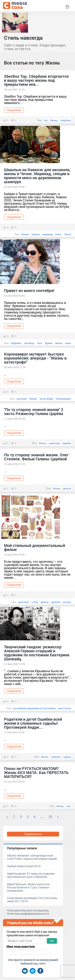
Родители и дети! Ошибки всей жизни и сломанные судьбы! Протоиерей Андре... (33, 723)
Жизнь (54, 120)
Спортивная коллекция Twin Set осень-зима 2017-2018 (32, 900)
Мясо (58, 234)
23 (50, 817)
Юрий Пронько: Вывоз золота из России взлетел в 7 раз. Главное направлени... (28, 887)
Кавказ (36, 234)
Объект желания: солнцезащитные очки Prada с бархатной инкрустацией (32, 857)
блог (40, 343)
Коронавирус (63, 399)
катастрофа (46, 399)
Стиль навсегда (23, 38)
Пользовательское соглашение (27, 910)
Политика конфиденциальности (28, 914)
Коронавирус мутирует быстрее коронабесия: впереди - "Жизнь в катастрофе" (35, 358)
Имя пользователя (21, 947)
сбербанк (66, 120)
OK (52, 941)
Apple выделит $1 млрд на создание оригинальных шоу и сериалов (31, 875)
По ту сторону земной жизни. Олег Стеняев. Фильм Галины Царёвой (36, 457)
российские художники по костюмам (34, 708)
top (46, 120)
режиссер (54, 443)
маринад (47, 234)
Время (49, 343)
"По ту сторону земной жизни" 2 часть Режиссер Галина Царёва (34, 411)
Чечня (67, 234)
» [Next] (58, 817)
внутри (67, 602)
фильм (67, 488)
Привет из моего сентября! (29, 290)
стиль (35, 602)
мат (69, 806)
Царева (67, 443)
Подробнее (14, 110)
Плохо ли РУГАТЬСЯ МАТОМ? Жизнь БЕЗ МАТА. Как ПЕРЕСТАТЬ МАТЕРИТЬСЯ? (36, 772)
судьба (67, 757)
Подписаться (33, 834)
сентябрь (29, 343)
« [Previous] (7, 817)
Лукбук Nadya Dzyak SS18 (24, 866)
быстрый (22, 399)
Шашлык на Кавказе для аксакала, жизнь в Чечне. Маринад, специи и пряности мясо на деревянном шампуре (37, 176)
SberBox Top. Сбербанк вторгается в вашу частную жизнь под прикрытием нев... (36, 80)
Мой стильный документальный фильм (34, 547)
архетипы (23, 602)
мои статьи (64, 708)
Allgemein (16, 343)
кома (68, 343)
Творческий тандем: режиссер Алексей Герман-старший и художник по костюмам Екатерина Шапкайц (37, 653)
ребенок (56, 757)
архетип (56, 602)
